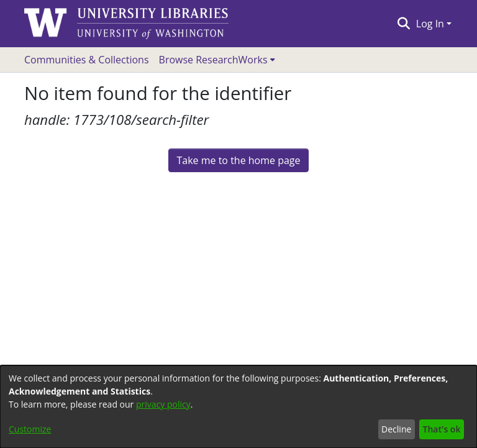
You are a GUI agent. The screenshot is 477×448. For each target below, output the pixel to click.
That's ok (442, 429)
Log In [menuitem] (430, 24)
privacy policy (163, 404)
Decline (396, 429)
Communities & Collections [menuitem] (87, 60)
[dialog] (238, 407)
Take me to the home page (238, 160)
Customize (30, 429)
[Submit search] (403, 24)
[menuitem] (217, 60)
